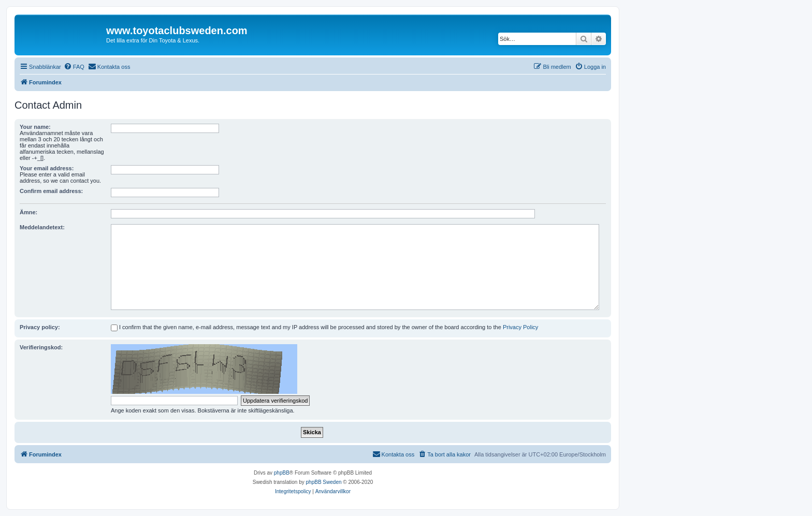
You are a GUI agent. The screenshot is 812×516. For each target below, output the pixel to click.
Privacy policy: (40, 327)
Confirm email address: (51, 191)
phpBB (282, 473)
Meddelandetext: (42, 227)
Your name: (35, 127)
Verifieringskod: (41, 347)
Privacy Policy (520, 327)
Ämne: (28, 212)
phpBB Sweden (324, 482)
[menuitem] (74, 67)
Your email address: (47, 168)
